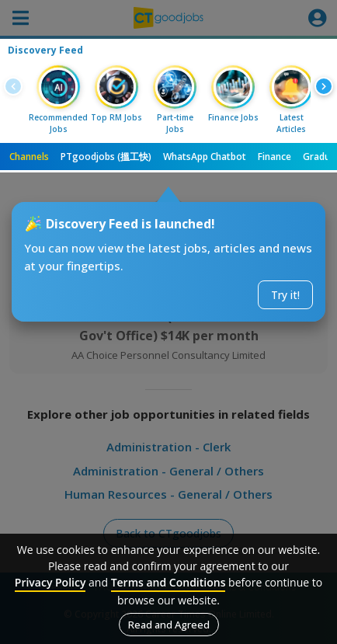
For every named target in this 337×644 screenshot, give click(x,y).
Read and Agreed (169, 625)
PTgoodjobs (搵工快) (106, 157)
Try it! (285, 295)
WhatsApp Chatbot (205, 157)
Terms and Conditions (168, 582)
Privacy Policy (50, 582)
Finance (274, 157)
